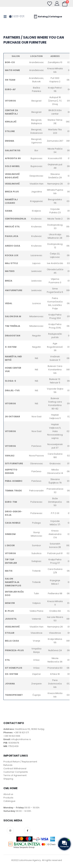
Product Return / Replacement (20, 762)
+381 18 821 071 (21, 732)
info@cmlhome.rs (21, 739)
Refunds (8, 765)
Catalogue (9, 801)
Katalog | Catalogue (48, 17)
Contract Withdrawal (15, 768)
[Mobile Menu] (6, 17)
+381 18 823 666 (12, 736)
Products (8, 798)
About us (8, 794)
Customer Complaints (16, 772)
